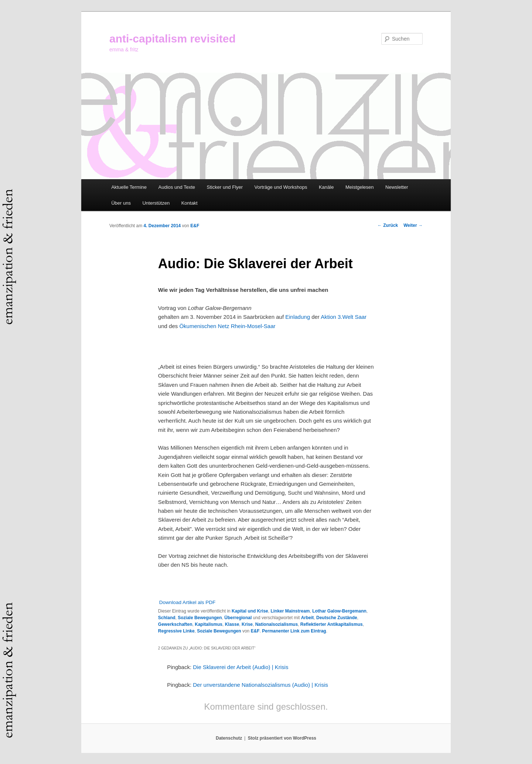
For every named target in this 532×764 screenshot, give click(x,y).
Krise (247, 624)
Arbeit (308, 618)
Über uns (121, 203)
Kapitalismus (209, 624)
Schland (167, 618)
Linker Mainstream (290, 611)
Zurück (388, 225)
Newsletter (397, 187)
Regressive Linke (176, 631)
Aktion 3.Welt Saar (344, 317)
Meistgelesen (360, 187)
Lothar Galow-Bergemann (339, 611)
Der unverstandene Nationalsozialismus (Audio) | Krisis (260, 685)
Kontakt (190, 203)
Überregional (238, 618)
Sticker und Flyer (225, 187)
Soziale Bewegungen (200, 618)
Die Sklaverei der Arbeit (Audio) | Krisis (241, 667)
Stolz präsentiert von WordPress (282, 738)
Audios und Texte (177, 187)
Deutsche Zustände (337, 618)
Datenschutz (229, 738)
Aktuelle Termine (129, 187)
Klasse (232, 624)
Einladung (298, 317)
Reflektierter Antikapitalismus (332, 624)
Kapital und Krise (250, 611)
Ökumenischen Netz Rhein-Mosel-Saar (227, 326)
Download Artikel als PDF (187, 602)
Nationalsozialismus (277, 624)
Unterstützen (156, 203)
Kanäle (326, 187)
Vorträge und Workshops (281, 187)
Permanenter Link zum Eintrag (294, 631)
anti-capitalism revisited (173, 39)
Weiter (413, 225)
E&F (195, 226)
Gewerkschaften (175, 624)
